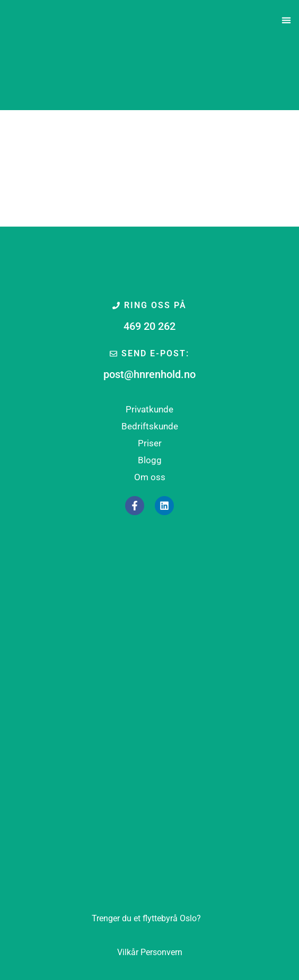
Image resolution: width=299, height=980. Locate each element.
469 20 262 (149, 326)
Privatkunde (149, 409)
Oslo (146, 918)
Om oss (150, 477)
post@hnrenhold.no (149, 374)
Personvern (161, 952)
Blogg (150, 460)
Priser (150, 443)
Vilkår (128, 952)
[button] (287, 20)
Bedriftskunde (150, 426)
